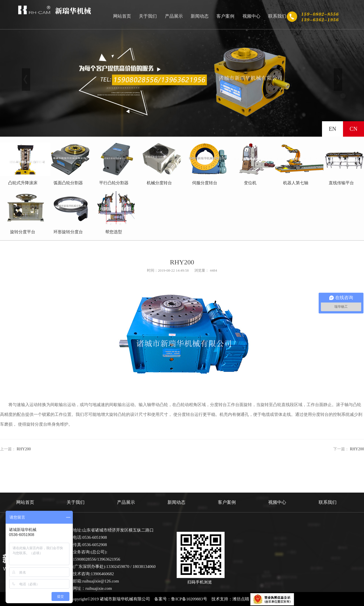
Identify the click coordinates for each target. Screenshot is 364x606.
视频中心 (251, 16)
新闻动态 (200, 16)
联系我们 (277, 16)
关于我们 (148, 16)
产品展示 (174, 16)
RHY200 (24, 449)
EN (333, 129)
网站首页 (122, 16)
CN (354, 129)
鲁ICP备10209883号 (189, 599)
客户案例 (225, 16)
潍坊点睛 (241, 599)
